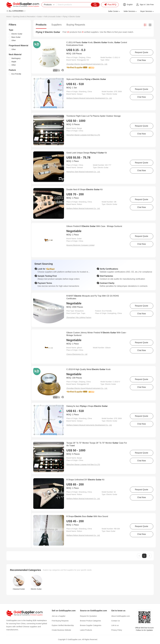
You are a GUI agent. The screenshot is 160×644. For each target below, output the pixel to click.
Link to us (115, 625)
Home (9, 17)
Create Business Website (61, 630)
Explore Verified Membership (63, 625)
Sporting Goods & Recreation (24, 17)
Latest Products (86, 630)
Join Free (150, 5)
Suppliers (56, 25)
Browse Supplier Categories (91, 625)
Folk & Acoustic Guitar (52, 17)
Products (41, 25)
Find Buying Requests (60, 621)
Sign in (143, 5)
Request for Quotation (88, 616)
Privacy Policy (117, 630)
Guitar (40, 17)
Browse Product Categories (90, 621)
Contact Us (116, 621)
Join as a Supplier (59, 616)
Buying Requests (76, 25)
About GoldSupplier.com (121, 616)
